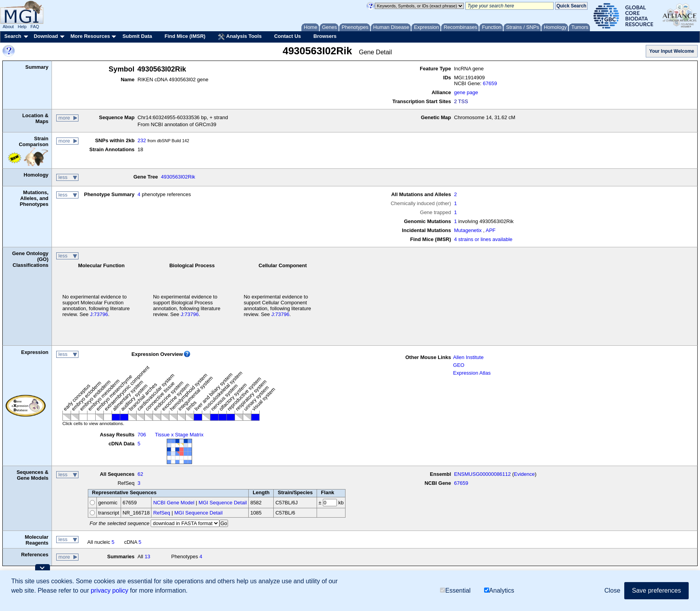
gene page (466, 92)
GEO (459, 365)
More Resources (90, 36)
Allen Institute (468, 357)
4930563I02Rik (178, 177)
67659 (490, 83)
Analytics (499, 590)
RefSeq (161, 513)
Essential (455, 590)
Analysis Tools (240, 37)
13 (147, 557)
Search (13, 36)
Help (22, 27)
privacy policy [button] (109, 590)
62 (140, 474)
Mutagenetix (468, 230)
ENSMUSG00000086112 (482, 474)
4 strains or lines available (483, 239)
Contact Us (288, 36)
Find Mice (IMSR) (185, 36)
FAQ (35, 27)
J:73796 (99, 314)
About (8, 27)
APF (491, 230)
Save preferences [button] (656, 590)
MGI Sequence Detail (223, 503)
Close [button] (612, 590)
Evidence (524, 474)
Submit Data (137, 36)
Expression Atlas (472, 373)
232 (142, 140)
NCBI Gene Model (174, 503)
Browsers (325, 36)
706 (142, 435)
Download (46, 36)
